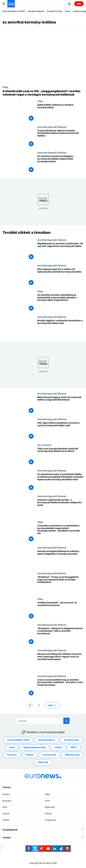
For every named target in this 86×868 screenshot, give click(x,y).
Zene (68, 11)
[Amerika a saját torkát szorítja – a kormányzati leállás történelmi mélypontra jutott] (60, 508)
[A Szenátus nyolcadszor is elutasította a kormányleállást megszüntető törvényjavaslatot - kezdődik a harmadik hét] (60, 533)
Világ (5, 87)
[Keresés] (43, 721)
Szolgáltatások (10, 829)
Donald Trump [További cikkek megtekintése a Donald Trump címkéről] (71, 740)
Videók (6, 820)
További (7, 837)
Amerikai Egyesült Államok (52, 127)
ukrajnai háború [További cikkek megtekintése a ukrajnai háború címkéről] (47, 740)
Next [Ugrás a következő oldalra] (51, 705)
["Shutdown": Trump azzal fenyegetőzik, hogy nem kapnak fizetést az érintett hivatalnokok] (60, 585)
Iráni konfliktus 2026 (14, 11)
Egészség (50, 807)
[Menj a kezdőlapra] (11, 4)
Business (7, 800)
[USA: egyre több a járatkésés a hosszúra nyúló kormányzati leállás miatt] (60, 431)
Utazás (6, 813)
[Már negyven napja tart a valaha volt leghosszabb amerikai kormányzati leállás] (60, 277)
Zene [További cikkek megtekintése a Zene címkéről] (12, 747)
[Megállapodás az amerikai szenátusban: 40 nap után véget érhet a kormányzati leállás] (60, 251)
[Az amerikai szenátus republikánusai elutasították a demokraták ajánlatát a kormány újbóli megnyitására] (60, 303)
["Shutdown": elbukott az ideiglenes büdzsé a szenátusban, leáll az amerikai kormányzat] (60, 636)
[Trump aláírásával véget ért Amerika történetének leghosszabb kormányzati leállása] (60, 138)
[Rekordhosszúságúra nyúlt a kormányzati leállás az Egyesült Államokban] (60, 405)
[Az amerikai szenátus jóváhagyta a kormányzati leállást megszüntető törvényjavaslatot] (60, 164)
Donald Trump (55, 11)
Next (5, 807)
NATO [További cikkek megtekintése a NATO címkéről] (74, 747)
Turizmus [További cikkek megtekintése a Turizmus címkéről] (12, 755)
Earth (47, 800)
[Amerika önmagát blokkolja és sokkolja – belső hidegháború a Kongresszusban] (60, 559)
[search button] (66, 721)
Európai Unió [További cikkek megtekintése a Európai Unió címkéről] (49, 755)
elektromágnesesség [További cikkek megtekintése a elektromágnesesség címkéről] (35, 747)
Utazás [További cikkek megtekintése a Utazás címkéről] (58, 747)
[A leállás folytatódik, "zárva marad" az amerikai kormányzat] (60, 610)
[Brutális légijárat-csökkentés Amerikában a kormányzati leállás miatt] (60, 328)
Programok (50, 820)
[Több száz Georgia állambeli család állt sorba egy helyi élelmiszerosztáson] (60, 456)
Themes (7, 787)
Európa (6, 794)
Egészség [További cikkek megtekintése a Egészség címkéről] (43, 762)
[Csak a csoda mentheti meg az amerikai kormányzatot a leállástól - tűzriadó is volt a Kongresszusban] (60, 687)
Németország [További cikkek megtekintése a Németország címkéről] (72, 755)
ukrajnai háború (36, 11)
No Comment (44, 445)
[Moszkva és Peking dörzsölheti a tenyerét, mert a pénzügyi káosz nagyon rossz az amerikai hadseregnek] (60, 662)
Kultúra (48, 813)
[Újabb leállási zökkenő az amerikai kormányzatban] (60, 113)
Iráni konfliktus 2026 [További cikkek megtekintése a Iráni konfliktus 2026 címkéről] (18, 740)
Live (79, 4)
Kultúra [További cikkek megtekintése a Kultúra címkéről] (30, 755)
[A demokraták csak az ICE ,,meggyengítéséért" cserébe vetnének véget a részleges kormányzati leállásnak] (43, 93)
